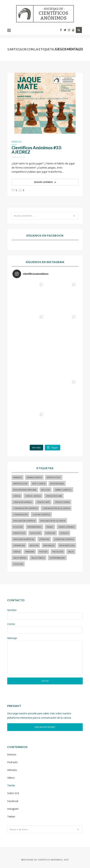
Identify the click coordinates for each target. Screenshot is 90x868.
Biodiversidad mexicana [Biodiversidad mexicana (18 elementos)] (25, 490)
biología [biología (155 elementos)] (46, 490)
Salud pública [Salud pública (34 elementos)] (38, 558)
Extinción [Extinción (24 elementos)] (50, 533)
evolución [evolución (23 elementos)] (35, 533)
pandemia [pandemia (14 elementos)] (30, 552)
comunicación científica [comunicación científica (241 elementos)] (25, 508)
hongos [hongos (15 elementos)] (64, 533)
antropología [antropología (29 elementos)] (20, 484)
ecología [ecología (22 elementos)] (18, 527)
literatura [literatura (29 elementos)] (44, 539)
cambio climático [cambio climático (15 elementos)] (63, 490)
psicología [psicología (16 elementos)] (58, 552)
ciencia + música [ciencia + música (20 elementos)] (33, 496)
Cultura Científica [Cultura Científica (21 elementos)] (41, 515)
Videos (11, 778)
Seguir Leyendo (44, 182)
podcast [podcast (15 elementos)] (43, 552)
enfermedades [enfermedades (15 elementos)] (34, 527)
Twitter (11, 817)
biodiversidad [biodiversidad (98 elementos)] (57, 484)
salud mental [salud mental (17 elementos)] (20, 558)
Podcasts (12, 762)
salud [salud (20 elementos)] (71, 552)
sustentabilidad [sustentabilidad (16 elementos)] (57, 558)
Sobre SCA (13, 793)
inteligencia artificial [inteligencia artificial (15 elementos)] (24, 539)
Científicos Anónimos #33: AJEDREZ (37, 150)
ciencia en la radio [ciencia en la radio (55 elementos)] (23, 502)
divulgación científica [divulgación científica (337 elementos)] (24, 521)
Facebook (13, 801)
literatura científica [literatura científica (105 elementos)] (64, 539)
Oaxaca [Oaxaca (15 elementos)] (17, 552)
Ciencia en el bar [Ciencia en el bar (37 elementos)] (54, 496)
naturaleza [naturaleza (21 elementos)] (49, 545)
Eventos (17, 142)
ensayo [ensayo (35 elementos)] (50, 527)
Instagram (13, 809)
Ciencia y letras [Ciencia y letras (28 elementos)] (62, 502)
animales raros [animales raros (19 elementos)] (34, 477)
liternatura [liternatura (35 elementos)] (19, 545)
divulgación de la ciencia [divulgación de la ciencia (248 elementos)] (53, 521)
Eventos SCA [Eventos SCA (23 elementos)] (19, 533)
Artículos (12, 770)
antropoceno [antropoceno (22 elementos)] (54, 477)
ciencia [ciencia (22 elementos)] (17, 496)
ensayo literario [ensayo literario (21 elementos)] (67, 527)
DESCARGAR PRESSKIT (45, 727)
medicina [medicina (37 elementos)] (34, 545)
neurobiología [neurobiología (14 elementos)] (67, 545)
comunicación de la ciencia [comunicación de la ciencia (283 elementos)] (56, 508)
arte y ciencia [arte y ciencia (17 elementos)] (39, 484)
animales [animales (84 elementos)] (18, 477)
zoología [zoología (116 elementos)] (18, 564)
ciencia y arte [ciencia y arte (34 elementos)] (43, 502)
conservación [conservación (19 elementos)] (20, 515)
